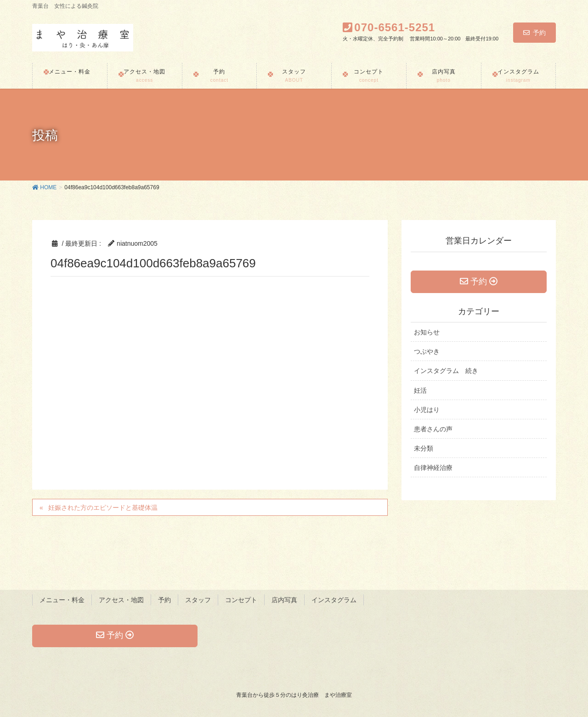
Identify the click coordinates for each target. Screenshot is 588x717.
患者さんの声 (433, 429)
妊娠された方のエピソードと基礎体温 (103, 508)
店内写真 (284, 600)
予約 (534, 33)
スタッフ (198, 600)
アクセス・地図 (121, 600)
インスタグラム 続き (446, 371)
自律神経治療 (433, 468)
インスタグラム (334, 600)
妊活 (420, 390)
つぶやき (427, 351)
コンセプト (241, 600)
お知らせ (427, 332)
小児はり (427, 410)
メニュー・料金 (62, 600)
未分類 (424, 448)
